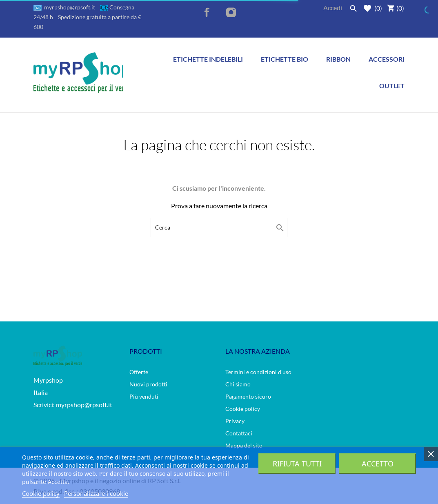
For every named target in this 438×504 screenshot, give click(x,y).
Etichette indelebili (208, 59)
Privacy (235, 421)
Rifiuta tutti (297, 464)
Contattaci (239, 433)
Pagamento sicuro (248, 396)
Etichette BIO (287, 54)
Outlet (392, 86)
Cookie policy (243, 409)
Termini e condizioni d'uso (258, 372)
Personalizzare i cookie (96, 493)
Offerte (139, 372)
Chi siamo (238, 384)
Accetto (378, 464)
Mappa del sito (244, 445)
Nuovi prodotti (148, 384)
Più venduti (144, 396)
